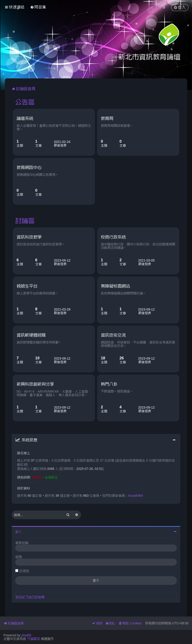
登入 (18, 532)
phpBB (26, 635)
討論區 (25, 221)
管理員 (37, 477)
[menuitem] (38, 7)
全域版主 (51, 477)
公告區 (25, 102)
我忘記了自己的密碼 (30, 597)
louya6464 (136, 496)
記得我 (24, 571)
